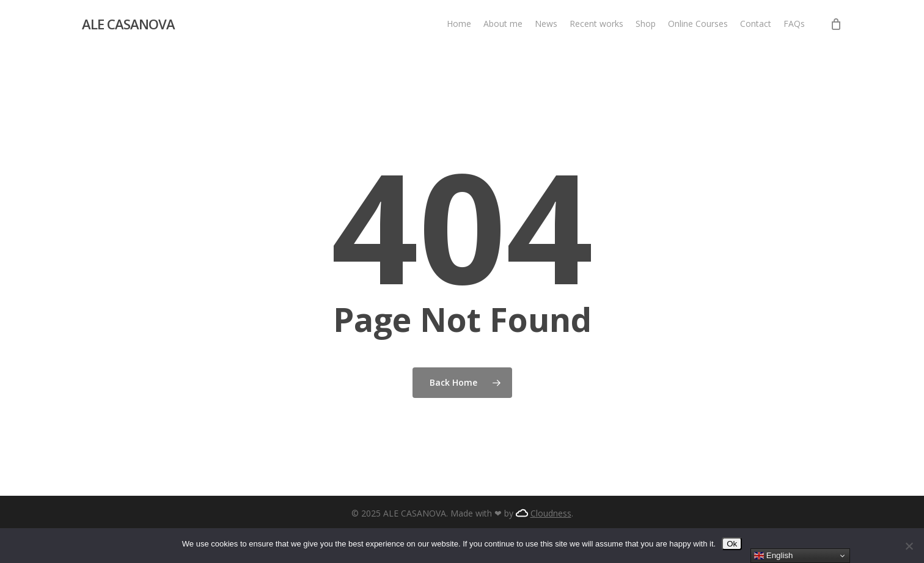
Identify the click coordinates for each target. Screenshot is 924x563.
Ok (732, 544)
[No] (909, 546)
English (773, 556)
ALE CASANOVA (128, 24)
